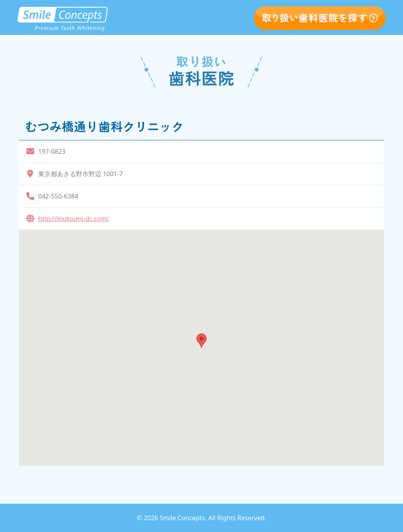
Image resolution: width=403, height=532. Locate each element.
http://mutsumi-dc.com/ (74, 219)
